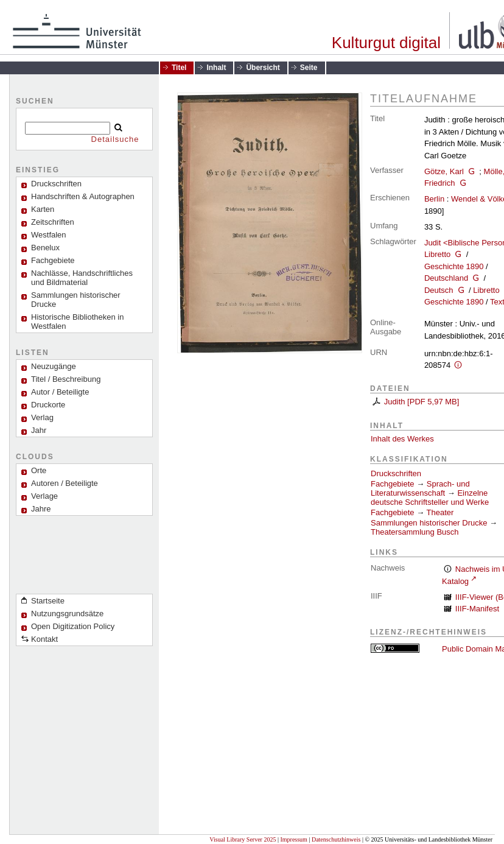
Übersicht (263, 68)
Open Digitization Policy (73, 626)
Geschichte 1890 (454, 266)
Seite (309, 68)
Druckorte (48, 405)
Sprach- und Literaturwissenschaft (420, 488)
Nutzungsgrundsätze (67, 614)
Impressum (293, 839)
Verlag (42, 417)
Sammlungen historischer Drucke (76, 300)
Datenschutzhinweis (336, 839)
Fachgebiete (53, 260)
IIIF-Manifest (477, 609)
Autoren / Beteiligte (65, 483)
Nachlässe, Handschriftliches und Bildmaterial (82, 278)
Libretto (437, 254)
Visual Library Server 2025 (243, 839)
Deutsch (439, 290)
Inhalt (216, 68)
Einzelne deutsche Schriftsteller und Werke (430, 498)
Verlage (44, 496)
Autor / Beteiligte (60, 392)
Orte (39, 470)
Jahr (39, 430)
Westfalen (49, 235)
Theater (440, 512)
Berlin (434, 199)
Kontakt (44, 639)
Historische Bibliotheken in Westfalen (77, 322)
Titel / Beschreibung (66, 379)
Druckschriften (396, 473)
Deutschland (446, 278)
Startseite (48, 601)
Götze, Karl (444, 171)
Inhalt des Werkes (402, 439)
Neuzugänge (54, 366)
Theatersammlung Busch (415, 532)
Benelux (45, 248)
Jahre (41, 509)
